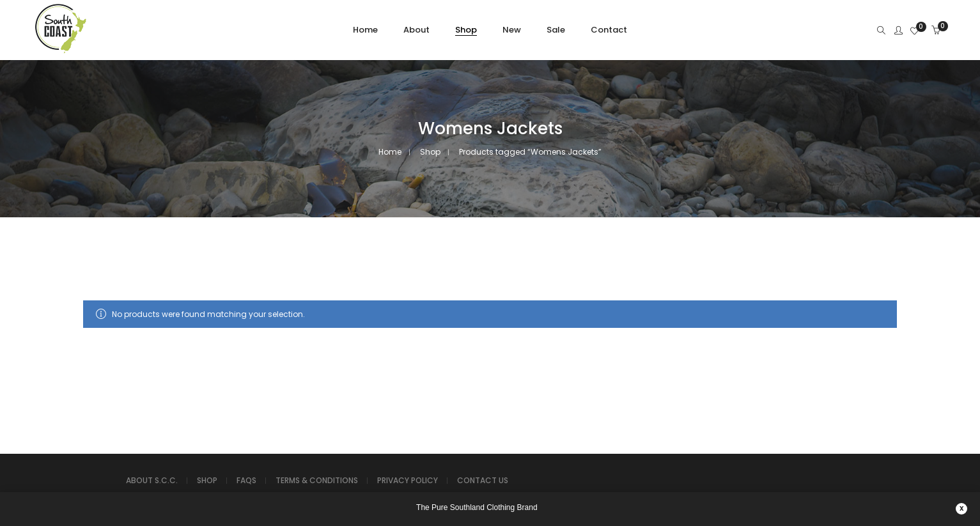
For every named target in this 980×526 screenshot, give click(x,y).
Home (390, 152)
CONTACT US (483, 480)
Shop (430, 152)
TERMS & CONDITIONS (317, 480)
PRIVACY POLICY (408, 480)
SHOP (207, 480)
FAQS (246, 480)
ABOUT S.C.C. (152, 480)
